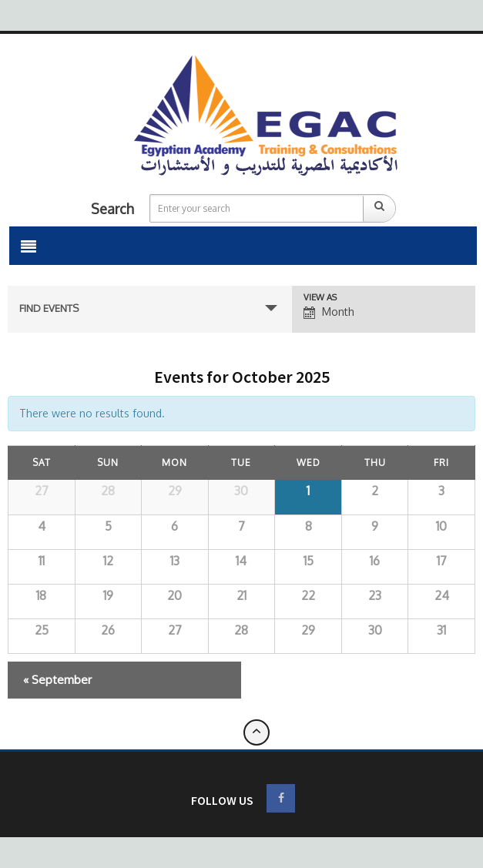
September (57, 680)
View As (320, 298)
